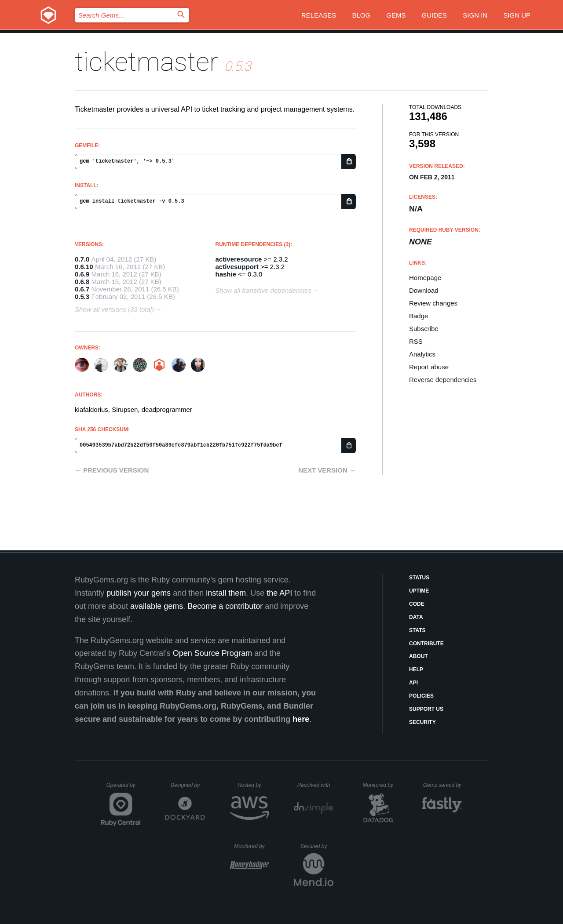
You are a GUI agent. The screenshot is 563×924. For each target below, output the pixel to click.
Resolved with (315, 785)
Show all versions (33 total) (114, 309)
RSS (416, 341)
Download (424, 290)
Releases (319, 15)
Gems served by (443, 785)
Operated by (124, 788)
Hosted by (253, 785)
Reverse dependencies (443, 380)
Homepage (425, 278)
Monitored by (380, 785)
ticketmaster (146, 62)
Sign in (475, 15)
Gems (396, 15)
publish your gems (139, 593)
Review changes (433, 303)
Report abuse (429, 367)
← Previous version (112, 470)
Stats (417, 630)
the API (279, 593)
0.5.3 (82, 296)
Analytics (422, 354)
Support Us (426, 709)
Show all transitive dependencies (263, 290)
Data (416, 617)
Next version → (327, 470)
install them (226, 593)
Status (419, 578)
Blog (361, 15)
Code (417, 604)
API (413, 683)
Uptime (419, 591)
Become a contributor (225, 606)
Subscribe (424, 329)
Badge (419, 316)
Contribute (426, 644)
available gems (157, 606)
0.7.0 (82, 259)
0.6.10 (84, 267)
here (301, 719)
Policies (421, 696)
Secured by (317, 846)
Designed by (187, 785)
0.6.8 (82, 282)
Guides (435, 15)
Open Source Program (212, 653)
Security (422, 722)
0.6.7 (82, 289)
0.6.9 (82, 274)
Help (416, 669)
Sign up (517, 15)
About (419, 656)
